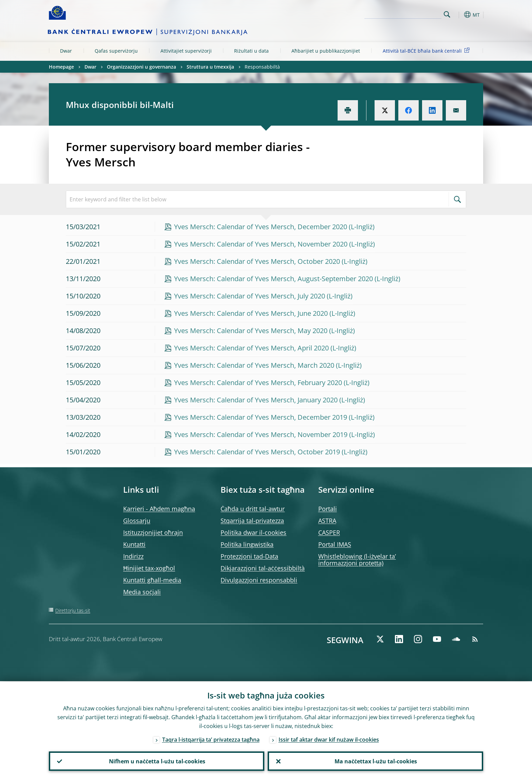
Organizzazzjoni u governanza (141, 67)
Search (447, 14)
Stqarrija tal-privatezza (252, 521)
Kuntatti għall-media (152, 580)
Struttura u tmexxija (210, 67)
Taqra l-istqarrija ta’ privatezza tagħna (211, 739)
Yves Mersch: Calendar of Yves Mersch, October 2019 (257, 452)
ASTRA (327, 521)
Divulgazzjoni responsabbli (259, 580)
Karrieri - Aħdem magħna (159, 509)
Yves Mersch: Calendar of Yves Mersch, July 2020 (250, 296)
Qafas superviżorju (116, 51)
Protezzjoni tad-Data (249, 556)
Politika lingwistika (247, 544)
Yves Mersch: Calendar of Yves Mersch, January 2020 (256, 400)
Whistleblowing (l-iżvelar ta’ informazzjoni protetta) (357, 560)
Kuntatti (134, 544)
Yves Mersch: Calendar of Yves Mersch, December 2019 (261, 417)
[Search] (407, 14)
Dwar (66, 51)
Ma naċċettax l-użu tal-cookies (375, 761)
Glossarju (137, 521)
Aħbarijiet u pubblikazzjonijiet (326, 51)
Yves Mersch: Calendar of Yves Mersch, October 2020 (257, 261)
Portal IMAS (335, 544)
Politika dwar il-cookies (253, 532)
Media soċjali (142, 592)
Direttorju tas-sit (73, 610)
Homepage (61, 67)
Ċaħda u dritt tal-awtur (253, 509)
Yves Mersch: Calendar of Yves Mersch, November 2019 (261, 434)
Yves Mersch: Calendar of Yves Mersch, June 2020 (251, 313)
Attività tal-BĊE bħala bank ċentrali (427, 50)
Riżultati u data (251, 51)
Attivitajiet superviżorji (186, 51)
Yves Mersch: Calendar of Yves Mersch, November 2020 (261, 244)
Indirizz (133, 556)
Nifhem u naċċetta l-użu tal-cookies (157, 761)
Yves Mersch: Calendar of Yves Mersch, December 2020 (261, 227)
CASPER (329, 532)
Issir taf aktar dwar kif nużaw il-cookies (329, 739)
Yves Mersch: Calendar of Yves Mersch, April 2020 (251, 348)
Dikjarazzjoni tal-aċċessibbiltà (263, 568)
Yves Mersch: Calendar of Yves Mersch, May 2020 (251, 331)
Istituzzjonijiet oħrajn (153, 532)
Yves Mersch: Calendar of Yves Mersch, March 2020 (254, 365)
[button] (459, 15)
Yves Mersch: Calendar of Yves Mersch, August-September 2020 (273, 279)
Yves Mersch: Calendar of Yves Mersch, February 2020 (258, 383)
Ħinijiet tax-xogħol (149, 568)
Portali (328, 509)
